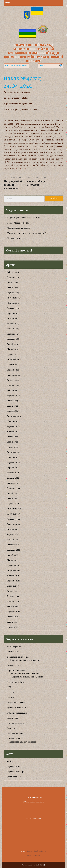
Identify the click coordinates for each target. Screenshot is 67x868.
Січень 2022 (12, 442)
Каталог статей (14, 665)
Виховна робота (14, 647)
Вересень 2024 (14, 370)
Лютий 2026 (12, 282)
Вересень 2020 (14, 519)
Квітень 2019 (13, 606)
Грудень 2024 (13, 354)
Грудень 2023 (13, 411)
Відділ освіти (13, 652)
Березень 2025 (13, 339)
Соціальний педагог (16, 733)
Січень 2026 (12, 287)
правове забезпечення (17, 708)
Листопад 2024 (14, 360)
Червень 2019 (13, 596)
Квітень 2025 (13, 334)
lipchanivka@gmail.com (36, 851)
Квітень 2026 (13, 272)
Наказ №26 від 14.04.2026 (19, 223)
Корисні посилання (16, 670)
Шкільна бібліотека (16, 739)
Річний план (13, 718)
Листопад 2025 (14, 298)
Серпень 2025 (13, 313)
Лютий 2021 (12, 493)
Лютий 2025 (12, 344)
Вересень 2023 (14, 426)
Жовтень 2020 (13, 514)
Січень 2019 (12, 622)
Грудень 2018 (13, 627)
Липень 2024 (13, 380)
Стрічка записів (14, 766)
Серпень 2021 (13, 468)
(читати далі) (20, 168)
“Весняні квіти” (14, 238)
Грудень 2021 (13, 447)
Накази (10, 692)
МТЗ (9, 687)
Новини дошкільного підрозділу (25, 660)
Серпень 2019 (13, 586)
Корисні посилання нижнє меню (27, 677)
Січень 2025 (12, 349)
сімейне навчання (15, 723)
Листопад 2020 (14, 509)
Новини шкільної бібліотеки (23, 742)
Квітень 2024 (13, 390)
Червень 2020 (13, 534)
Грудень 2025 (13, 293)
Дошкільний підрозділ (18, 657)
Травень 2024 (13, 385)
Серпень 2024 (13, 375)
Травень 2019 (13, 601)
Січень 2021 (12, 498)
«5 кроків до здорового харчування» (23, 218)
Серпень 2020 (13, 524)
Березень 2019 (13, 612)
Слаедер (11, 728)
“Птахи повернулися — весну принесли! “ (26, 233)
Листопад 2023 (14, 416)
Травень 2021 (13, 478)
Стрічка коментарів (16, 772)
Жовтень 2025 (13, 303)
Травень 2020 (13, 540)
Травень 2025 (13, 329)
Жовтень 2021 (13, 457)
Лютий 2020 (12, 555)
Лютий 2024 (12, 401)
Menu (8, 3)
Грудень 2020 (13, 504)
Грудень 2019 (13, 565)
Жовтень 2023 (13, 421)
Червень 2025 (13, 324)
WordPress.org (14, 777)
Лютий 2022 (12, 437)
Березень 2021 (13, 488)
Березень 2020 (14, 550)
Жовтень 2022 (13, 432)
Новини (11, 697)
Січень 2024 (12, 406)
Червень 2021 (13, 473)
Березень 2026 (13, 277)
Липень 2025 (13, 318)
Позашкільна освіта (16, 703)
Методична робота (16, 682)
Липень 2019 (13, 591)
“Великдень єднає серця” (19, 228)
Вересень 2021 (13, 462)
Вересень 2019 (13, 581)
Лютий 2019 (12, 617)
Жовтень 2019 (13, 576)
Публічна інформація (17, 713)
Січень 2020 (12, 560)
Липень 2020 (13, 529)
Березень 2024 (13, 396)
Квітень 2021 (13, 483)
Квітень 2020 (13, 545)
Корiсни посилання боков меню (24, 674)
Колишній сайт (34, 855)
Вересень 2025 (13, 308)
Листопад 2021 (14, 452)
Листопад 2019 (14, 570)
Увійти (10, 761)
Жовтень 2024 (13, 365)
